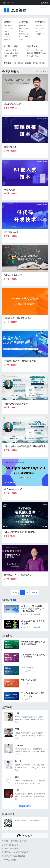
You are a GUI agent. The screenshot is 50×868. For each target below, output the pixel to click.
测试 (36, 56)
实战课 (28, 63)
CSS (5, 28)
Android (38, 25)
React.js (7, 37)
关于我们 (5, 841)
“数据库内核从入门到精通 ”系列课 (20, 361)
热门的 (39, 71)
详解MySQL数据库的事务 (16, 404)
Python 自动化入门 (13, 275)
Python (22, 34)
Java (21, 25)
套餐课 (42, 63)
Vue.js (6, 34)
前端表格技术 (10, 147)
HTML (11, 28)
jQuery (7, 39)
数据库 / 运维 (33, 46)
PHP (26, 25)
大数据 (14, 50)
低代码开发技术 (11, 232)
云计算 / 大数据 (11, 46)
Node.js (7, 31)
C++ (21, 37)
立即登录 (45, 3)
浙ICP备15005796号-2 (11, 848)
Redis (43, 53)
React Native (39, 30)
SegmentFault (8, 3)
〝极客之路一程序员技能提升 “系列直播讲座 (25, 446)
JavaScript (8, 25)
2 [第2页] (27, 593)
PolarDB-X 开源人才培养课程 (18, 318)
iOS (36, 28)
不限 (15, 63)
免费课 (35, 63)
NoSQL (30, 56)
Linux (42, 50)
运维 (37, 50)
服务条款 (14, 841)
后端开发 (24, 22)
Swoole (27, 37)
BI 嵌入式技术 (10, 190)
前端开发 (8, 22)
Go (21, 28)
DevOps (31, 50)
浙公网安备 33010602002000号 (15, 852)
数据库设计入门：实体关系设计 (19, 575)
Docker (7, 50)
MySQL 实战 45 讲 (13, 104)
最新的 (46, 71)
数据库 (30, 53)
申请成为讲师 (25, 806)
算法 (17, 53)
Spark (14, 56)
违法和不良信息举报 (10, 845)
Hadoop (7, 56)
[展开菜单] (43, 10)
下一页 (34, 593)
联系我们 (23, 841)
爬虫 (21, 39)
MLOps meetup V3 (13, 489)
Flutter (38, 34)
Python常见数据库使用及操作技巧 (20, 532)
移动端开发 (40, 22)
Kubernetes (9, 53)
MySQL (37, 53)
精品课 (21, 63)
